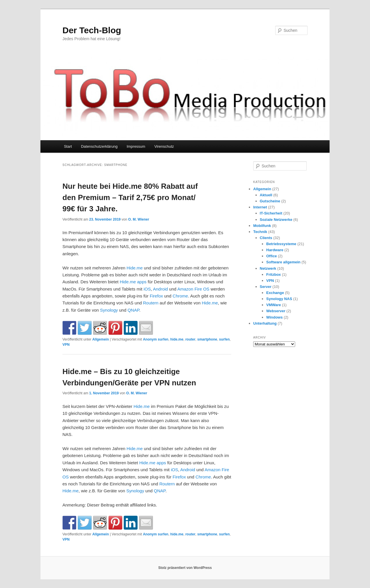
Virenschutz (164, 146)
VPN (66, 345)
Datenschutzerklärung (99, 146)
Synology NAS (279, 299)
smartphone (207, 339)
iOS (147, 289)
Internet (260, 207)
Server (266, 287)
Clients (266, 238)
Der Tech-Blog (92, 30)
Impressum (136, 146)
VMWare (274, 305)
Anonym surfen (156, 339)
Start (68, 146)
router (190, 339)
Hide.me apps (133, 282)
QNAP (133, 310)
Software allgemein (283, 262)
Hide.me (135, 268)
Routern (151, 303)
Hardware (275, 250)
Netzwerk (268, 268)
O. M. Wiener (139, 219)
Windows (274, 317)
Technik (260, 232)
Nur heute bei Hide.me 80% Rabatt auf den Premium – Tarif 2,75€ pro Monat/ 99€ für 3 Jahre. (130, 197)
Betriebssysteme (281, 244)
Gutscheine (270, 201)
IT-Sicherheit (271, 213)
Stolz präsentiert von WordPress (185, 568)
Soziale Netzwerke (276, 220)
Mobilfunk (262, 226)
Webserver (276, 311)
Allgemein (100, 339)
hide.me (177, 339)
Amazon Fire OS (193, 289)
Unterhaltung (265, 323)
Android (160, 289)
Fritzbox (274, 274)
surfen (224, 339)
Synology (109, 310)
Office (272, 256)
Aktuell (266, 195)
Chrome (180, 296)
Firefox (156, 296)
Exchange (275, 293)
